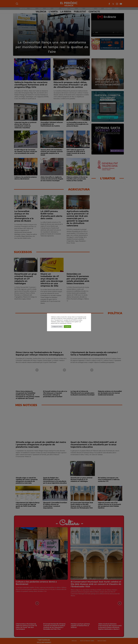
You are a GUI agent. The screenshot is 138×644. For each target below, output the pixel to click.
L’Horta (53, 12)
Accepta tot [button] (68, 327)
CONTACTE (94, 12)
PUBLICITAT (80, 12)
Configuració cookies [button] (57, 327)
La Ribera (66, 12)
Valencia (41, 12)
